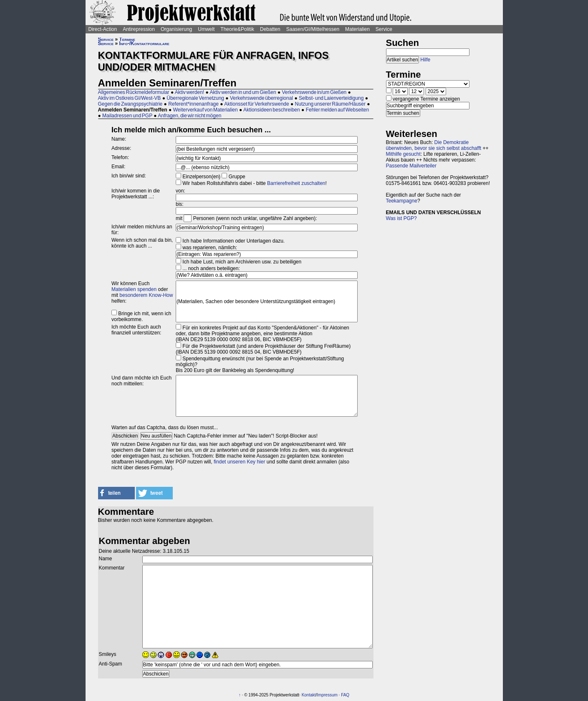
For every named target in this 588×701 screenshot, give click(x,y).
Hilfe (425, 60)
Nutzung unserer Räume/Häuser (330, 104)
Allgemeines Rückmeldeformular (134, 92)
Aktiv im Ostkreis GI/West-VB (130, 98)
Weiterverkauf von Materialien (205, 110)
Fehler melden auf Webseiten (338, 110)
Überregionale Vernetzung (195, 98)
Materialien (357, 29)
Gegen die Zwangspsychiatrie (130, 104)
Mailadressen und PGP (127, 116)
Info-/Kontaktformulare (144, 43)
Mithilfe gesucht (403, 154)
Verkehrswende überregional (261, 98)
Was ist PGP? (401, 218)
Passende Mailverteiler (411, 166)
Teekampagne (402, 201)
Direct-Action (103, 29)
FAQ (345, 695)
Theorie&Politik (237, 29)
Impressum (327, 695)
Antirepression (139, 29)
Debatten (270, 29)
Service (384, 29)
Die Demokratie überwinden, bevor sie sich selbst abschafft (434, 145)
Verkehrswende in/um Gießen (314, 92)
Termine (127, 39)
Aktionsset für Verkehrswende (256, 104)
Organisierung (176, 29)
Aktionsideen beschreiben (272, 110)
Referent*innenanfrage (193, 104)
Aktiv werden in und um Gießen (243, 92)
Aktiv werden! (189, 92)
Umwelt (206, 29)
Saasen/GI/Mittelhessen (313, 29)
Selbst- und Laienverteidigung (331, 98)
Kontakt (309, 695)
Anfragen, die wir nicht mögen (189, 116)
